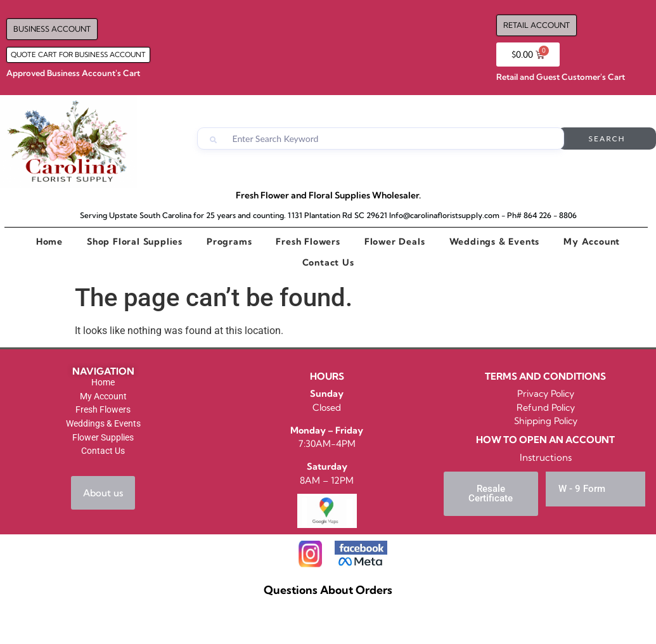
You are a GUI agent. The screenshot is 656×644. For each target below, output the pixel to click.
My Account (592, 241)
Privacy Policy (546, 394)
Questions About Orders (328, 590)
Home (49, 241)
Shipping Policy (546, 421)
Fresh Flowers (308, 241)
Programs (229, 241)
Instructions (546, 457)
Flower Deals (395, 241)
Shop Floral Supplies (135, 241)
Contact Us (328, 262)
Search (607, 138)
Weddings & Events (495, 241)
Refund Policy (546, 408)
